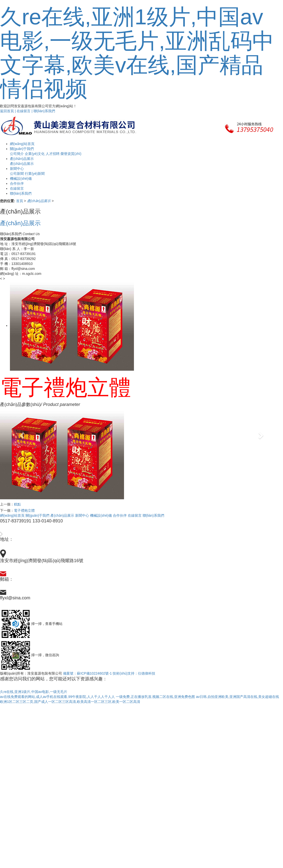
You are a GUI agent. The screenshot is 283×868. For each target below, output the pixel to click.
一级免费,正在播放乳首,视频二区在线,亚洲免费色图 (156, 697)
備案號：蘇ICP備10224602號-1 (87, 673)
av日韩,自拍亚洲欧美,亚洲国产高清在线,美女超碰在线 (237, 697)
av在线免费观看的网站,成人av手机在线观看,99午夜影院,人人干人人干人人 (57, 697)
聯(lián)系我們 (44, 111)
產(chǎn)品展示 (62, 515)
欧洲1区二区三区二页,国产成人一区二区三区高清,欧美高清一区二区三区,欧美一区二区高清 (70, 702)
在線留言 (135, 515)
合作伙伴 (120, 515)
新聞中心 (82, 515)
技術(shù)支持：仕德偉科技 (134, 673)
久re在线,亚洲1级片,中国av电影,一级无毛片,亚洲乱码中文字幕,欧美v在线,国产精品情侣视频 (137, 53)
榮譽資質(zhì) (71, 154)
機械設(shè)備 (101, 515)
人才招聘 (53, 154)
